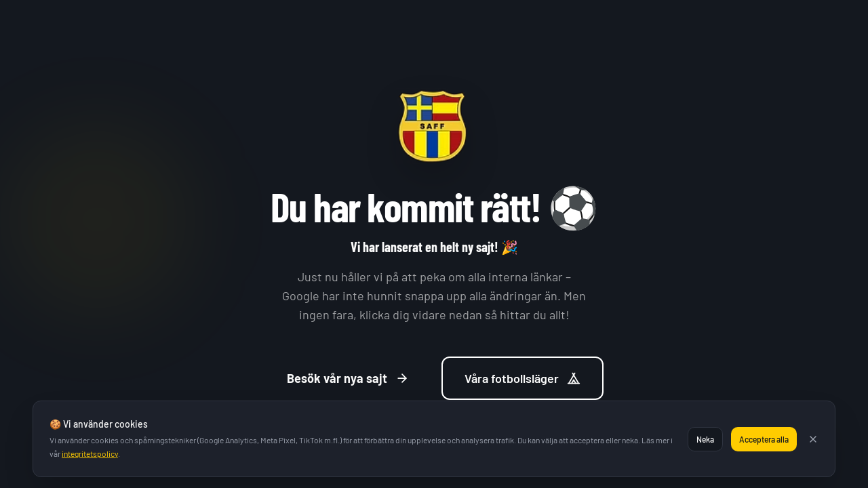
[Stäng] (813, 439)
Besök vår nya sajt (348, 380)
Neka (705, 439)
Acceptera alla (764, 439)
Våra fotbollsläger (522, 380)
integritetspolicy (90, 453)
